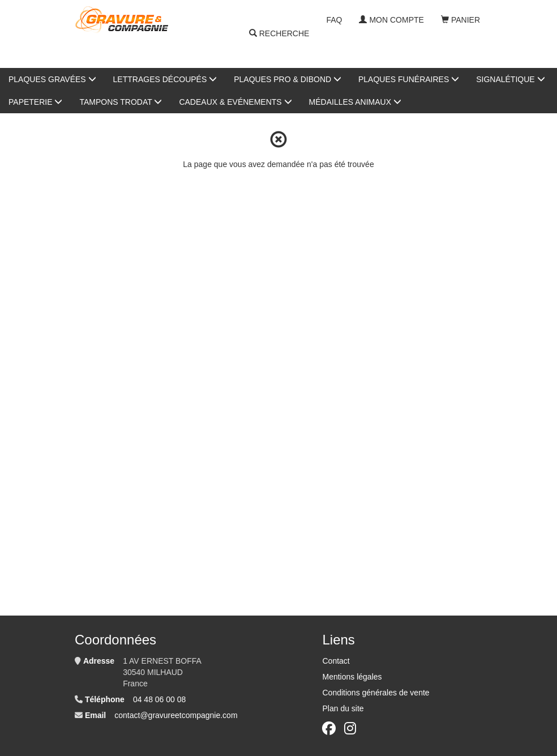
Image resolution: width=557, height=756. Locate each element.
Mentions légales (352, 677)
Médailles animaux (355, 102)
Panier (460, 20)
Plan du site (343, 708)
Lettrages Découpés (165, 79)
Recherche (279, 34)
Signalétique (510, 79)
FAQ (334, 20)
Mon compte (391, 20)
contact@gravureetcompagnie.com (176, 715)
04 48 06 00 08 (159, 699)
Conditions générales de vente (376, 693)
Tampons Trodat (121, 102)
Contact (336, 661)
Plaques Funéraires (409, 79)
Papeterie (35, 102)
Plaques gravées (52, 79)
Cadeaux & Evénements (235, 102)
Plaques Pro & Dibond (288, 79)
